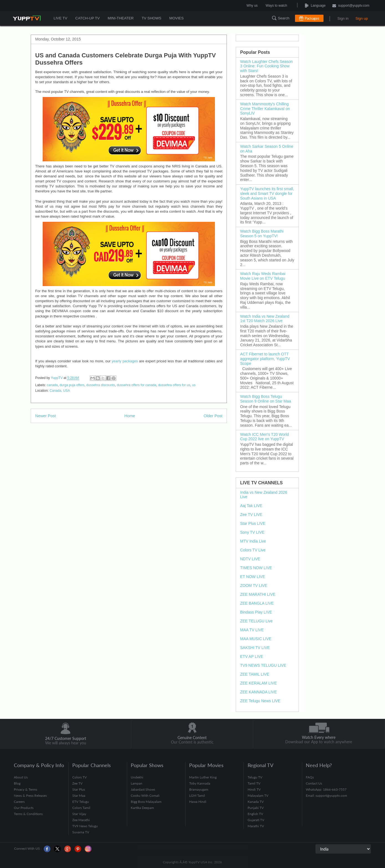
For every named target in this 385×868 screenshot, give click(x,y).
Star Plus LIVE (253, 523)
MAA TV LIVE (252, 630)
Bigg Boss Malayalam (146, 802)
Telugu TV (255, 777)
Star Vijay (79, 814)
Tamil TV (254, 783)
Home (130, 416)
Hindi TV (254, 789)
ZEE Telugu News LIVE (260, 701)
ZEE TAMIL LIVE (255, 674)
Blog (17, 783)
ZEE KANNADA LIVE (258, 692)
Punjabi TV (256, 808)
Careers (19, 802)
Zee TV (77, 783)
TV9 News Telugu (85, 826)
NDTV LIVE (250, 559)
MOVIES (175, 18)
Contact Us (314, 783)
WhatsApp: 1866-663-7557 (326, 789)
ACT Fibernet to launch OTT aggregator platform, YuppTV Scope (265, 359)
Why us (252, 6)
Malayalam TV (258, 796)
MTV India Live (253, 541)
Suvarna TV (81, 832)
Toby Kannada (200, 783)
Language (303, 6)
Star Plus (79, 789)
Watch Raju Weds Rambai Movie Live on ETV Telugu (263, 276)
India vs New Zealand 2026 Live (264, 495)
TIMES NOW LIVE (256, 568)
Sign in (343, 18)
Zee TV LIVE (251, 515)
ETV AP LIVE (252, 656)
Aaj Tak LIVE (251, 506)
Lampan (137, 783)
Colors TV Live (253, 550)
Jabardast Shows (143, 789)
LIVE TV (61, 18)
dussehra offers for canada (137, 385)
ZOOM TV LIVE (254, 586)
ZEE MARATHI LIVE (258, 594)
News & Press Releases (30, 796)
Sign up (362, 18)
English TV (255, 814)
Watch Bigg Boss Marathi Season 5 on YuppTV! (262, 234)
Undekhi (137, 777)
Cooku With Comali (145, 796)
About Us (21, 777)
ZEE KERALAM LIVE (258, 683)
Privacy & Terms (25, 789)
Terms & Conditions (28, 814)
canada (52, 385)
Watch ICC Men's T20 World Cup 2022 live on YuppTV (265, 437)
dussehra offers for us (174, 385)
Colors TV (79, 777)
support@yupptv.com (351, 6)
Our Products (24, 808)
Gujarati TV (256, 820)
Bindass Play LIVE (256, 612)
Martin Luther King (203, 777)
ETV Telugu (81, 802)
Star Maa (79, 796)
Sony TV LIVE (252, 532)
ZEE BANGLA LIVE (257, 603)
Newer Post (45, 416)
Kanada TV (256, 802)
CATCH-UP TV (87, 18)
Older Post (213, 416)
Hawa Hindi (198, 802)
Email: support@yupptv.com (326, 796)
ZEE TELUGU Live (256, 621)
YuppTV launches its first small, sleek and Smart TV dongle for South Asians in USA (267, 194)
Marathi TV (256, 826)
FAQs (310, 777)
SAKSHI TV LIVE (255, 648)
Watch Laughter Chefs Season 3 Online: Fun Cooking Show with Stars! (266, 66)
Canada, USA (60, 391)
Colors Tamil (81, 808)
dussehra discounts (101, 385)
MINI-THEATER (120, 18)
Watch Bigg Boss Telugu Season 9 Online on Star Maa (266, 399)
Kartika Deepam (142, 808)
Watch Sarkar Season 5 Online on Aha (267, 149)
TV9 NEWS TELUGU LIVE (263, 665)
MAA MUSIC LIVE (256, 639)
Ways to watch (276, 6)
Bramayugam (199, 789)
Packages (312, 18)
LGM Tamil (197, 796)
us (194, 385)
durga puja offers (72, 385)
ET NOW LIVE (253, 577)
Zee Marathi (81, 820)
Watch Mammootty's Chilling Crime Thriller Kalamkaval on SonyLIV (265, 109)
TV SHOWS (151, 18)
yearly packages (125, 361)
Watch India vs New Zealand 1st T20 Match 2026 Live (265, 319)
